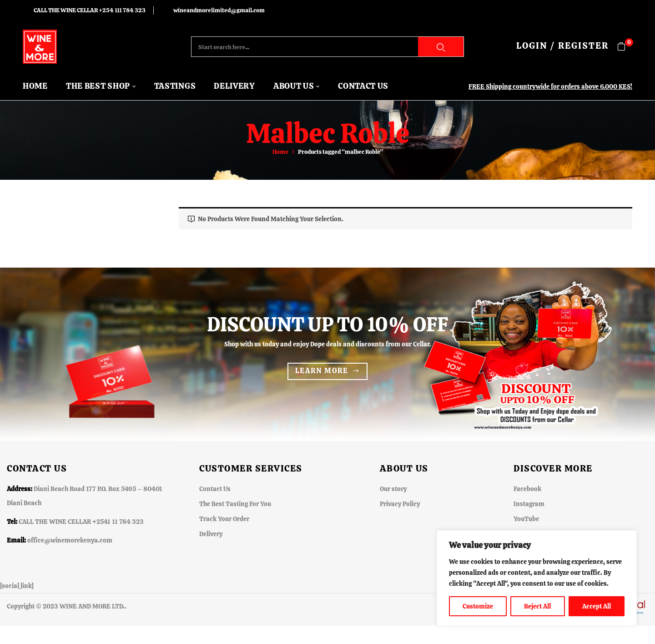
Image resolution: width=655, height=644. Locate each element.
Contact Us (215, 489)
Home (280, 152)
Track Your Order (224, 519)
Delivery (211, 534)
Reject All (537, 606)
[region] (537, 578)
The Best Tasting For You (235, 504)
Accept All (597, 606)
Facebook (527, 489)
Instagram (529, 504)
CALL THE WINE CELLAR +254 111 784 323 (90, 10)
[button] (625, 47)
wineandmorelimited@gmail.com (219, 10)
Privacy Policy (400, 504)
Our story (393, 489)
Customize (478, 606)
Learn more (322, 371)
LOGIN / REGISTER (562, 46)
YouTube (526, 519)
